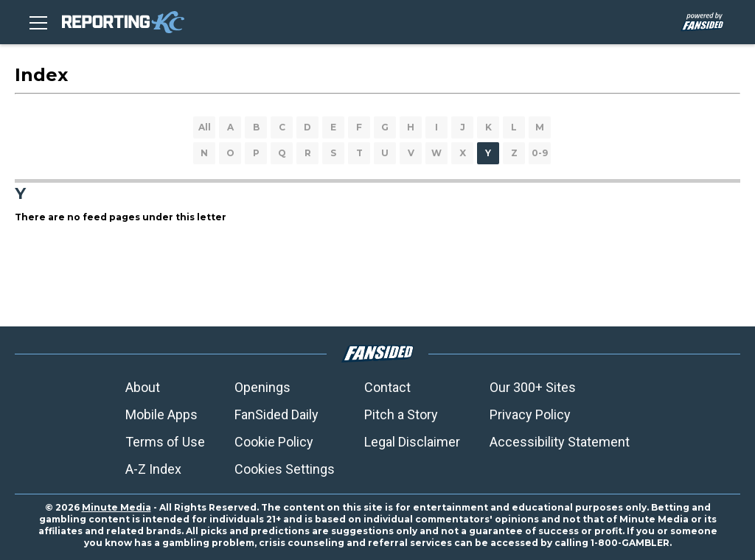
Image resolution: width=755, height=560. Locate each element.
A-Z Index (153, 469)
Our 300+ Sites (533, 387)
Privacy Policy (530, 414)
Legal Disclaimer (412, 442)
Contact (387, 387)
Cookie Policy (274, 442)
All (205, 127)
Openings (262, 387)
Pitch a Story (401, 414)
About (143, 387)
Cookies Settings (285, 469)
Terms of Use (165, 442)
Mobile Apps (161, 414)
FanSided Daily (276, 414)
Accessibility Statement (560, 442)
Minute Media (116, 507)
